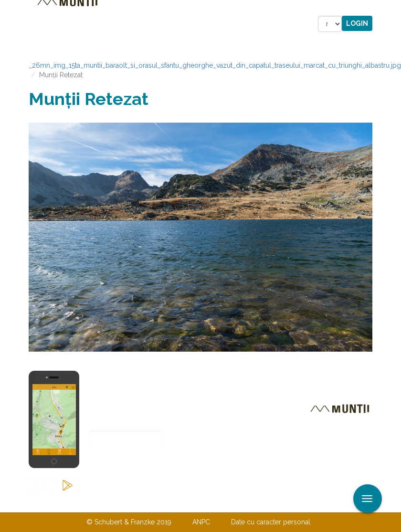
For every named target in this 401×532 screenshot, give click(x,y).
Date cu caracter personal (271, 522)
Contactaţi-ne (127, 502)
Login (357, 23)
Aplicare (394, 9)
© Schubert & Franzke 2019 (129, 522)
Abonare (120, 463)
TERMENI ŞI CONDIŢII (257, 502)
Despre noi (186, 502)
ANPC (201, 522)
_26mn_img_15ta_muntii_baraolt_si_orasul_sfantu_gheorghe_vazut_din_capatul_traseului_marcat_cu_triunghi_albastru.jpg (215, 65)
